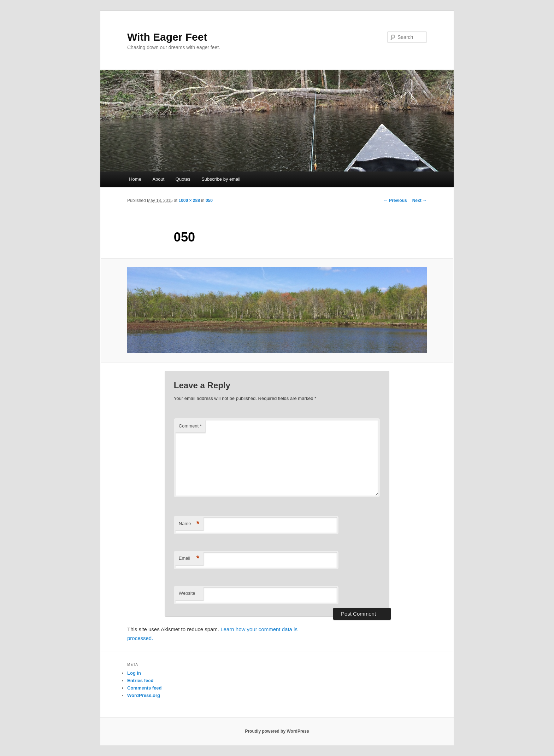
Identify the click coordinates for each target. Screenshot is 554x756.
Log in (134, 673)
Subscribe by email (221, 179)
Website (187, 593)
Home (135, 179)
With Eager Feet (167, 37)
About (158, 179)
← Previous (395, 200)
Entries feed (140, 681)
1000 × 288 (189, 200)
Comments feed (145, 688)
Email (189, 559)
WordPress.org (144, 695)
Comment (190, 426)
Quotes (183, 179)
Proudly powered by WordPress (277, 731)
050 (209, 200)
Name (189, 524)
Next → (420, 200)
